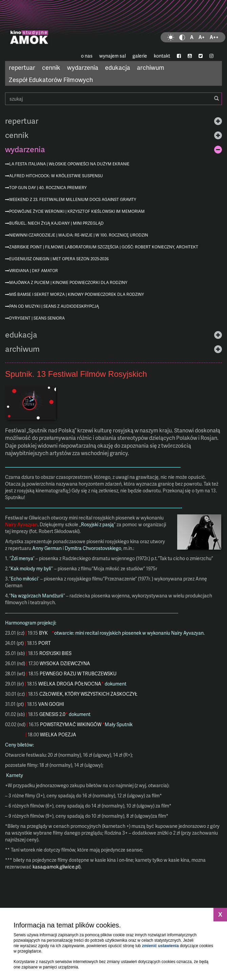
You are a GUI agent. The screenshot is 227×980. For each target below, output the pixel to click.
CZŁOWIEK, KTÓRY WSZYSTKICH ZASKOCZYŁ (88, 694)
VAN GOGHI (51, 704)
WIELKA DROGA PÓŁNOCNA (70, 684)
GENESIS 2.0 (52, 714)
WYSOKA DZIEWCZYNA (65, 663)
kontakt (162, 56)
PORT (45, 643)
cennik (51, 67)
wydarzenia (83, 67)
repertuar (22, 67)
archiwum (151, 67)
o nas (87, 56)
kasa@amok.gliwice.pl (56, 867)
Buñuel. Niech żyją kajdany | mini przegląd (56, 223)
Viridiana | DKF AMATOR (34, 271)
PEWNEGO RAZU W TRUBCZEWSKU (78, 673)
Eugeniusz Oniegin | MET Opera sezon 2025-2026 (59, 259)
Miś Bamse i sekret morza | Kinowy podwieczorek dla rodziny (77, 294)
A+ (202, 37)
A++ (214, 37)
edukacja (118, 67)
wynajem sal (112, 56)
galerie (140, 56)
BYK (43, 633)
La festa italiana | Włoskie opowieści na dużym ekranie (69, 164)
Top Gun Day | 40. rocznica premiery (48, 188)
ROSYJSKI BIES (55, 653)
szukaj (113, 99)
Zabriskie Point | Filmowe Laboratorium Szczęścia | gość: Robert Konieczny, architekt (104, 247)
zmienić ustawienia (160, 946)
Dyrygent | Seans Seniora (37, 318)
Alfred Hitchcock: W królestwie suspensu (56, 176)
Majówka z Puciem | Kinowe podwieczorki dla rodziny (68, 282)
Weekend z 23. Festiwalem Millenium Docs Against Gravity (73, 199)
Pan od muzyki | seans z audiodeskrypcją (54, 306)
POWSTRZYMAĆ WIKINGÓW (71, 724)
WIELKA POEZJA (58, 734)
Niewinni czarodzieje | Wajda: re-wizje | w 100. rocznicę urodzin (79, 235)
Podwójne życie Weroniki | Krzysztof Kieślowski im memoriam (77, 211)
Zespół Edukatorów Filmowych (51, 79)
